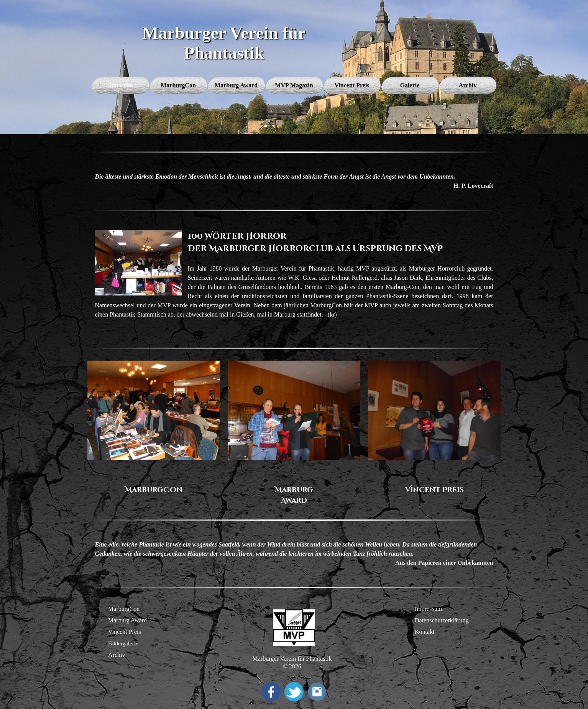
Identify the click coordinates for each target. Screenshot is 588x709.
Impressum (428, 609)
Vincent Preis (125, 632)
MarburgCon (124, 609)
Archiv (117, 655)
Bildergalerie (123, 643)
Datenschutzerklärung (442, 620)
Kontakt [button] (425, 632)
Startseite (121, 85)
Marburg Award (127, 620)
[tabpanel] (294, 181)
